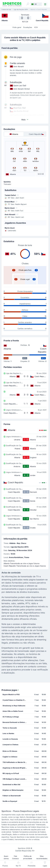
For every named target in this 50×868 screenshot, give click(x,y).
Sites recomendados (42, 857)
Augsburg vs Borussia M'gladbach (16, 768)
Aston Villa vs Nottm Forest (13, 711)
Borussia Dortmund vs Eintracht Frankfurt (16, 722)
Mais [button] (25, 120)
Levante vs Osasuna (10, 739)
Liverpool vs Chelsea (10, 745)
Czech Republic (42, 350)
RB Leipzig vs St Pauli (11, 773)
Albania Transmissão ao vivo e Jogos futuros (22, 563)
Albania (7, 349)
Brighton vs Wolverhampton (13, 790)
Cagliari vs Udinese (10, 757)
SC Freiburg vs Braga (11, 717)
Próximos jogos (10, 690)
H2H (36, 27)
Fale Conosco (15, 857)
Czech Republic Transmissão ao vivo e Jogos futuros (25, 566)
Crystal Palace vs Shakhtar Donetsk (16, 700)
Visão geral (17, 27)
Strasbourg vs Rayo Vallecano (14, 706)
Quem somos (6, 857)
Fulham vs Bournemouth (12, 796)
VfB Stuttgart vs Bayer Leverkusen (16, 779)
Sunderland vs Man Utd (11, 785)
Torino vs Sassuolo (10, 728)
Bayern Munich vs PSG (11, 694)
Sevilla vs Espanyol (10, 801)
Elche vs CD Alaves (10, 751)
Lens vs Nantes (8, 733)
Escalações (28, 27)
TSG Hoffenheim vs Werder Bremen (16, 762)
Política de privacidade (28, 857)
